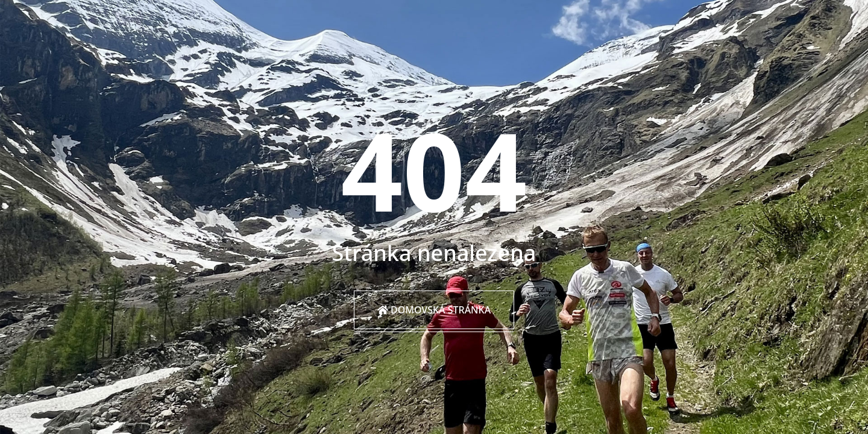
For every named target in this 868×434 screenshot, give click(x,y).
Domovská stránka (434, 310)
